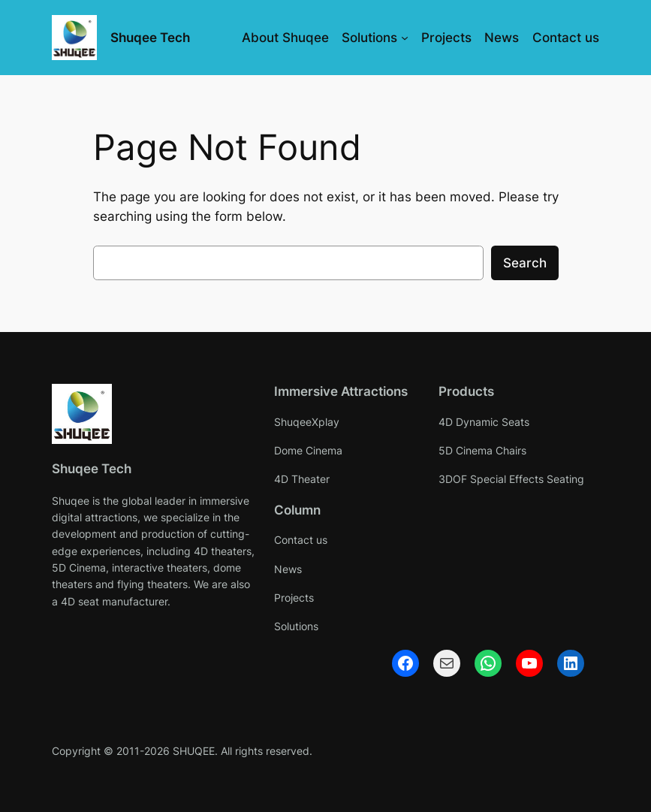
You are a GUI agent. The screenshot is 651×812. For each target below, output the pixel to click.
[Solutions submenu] (405, 38)
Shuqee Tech (150, 38)
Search (525, 263)
